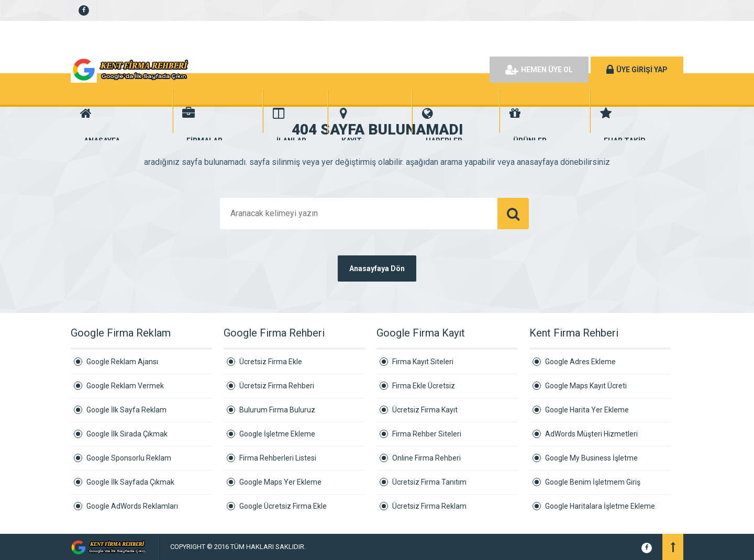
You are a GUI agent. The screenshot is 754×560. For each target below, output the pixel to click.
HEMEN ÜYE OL (539, 70)
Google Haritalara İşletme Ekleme (600, 506)
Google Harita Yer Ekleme (587, 410)
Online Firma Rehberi (426, 458)
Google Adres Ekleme (580, 362)
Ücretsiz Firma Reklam (429, 506)
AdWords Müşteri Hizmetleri (591, 434)
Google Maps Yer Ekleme (280, 482)
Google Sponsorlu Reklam (129, 458)
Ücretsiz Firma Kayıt (425, 410)
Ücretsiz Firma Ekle (271, 362)
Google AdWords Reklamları (132, 506)
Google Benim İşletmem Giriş (593, 482)
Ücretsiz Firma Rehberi (277, 386)
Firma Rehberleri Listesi (278, 458)
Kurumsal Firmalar (334, 547)
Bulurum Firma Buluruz (277, 410)
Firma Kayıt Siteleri (423, 362)
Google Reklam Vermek (125, 386)
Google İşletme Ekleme (277, 434)
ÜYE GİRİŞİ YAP (637, 70)
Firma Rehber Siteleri (427, 434)
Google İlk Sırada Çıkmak (127, 434)
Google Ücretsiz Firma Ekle (283, 506)
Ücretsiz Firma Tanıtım (429, 482)
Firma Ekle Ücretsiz (424, 386)
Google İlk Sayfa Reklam (126, 410)
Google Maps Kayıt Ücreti (586, 386)
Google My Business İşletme (591, 458)
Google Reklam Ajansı (122, 362)
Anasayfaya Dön (377, 268)
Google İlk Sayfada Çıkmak (130, 482)
